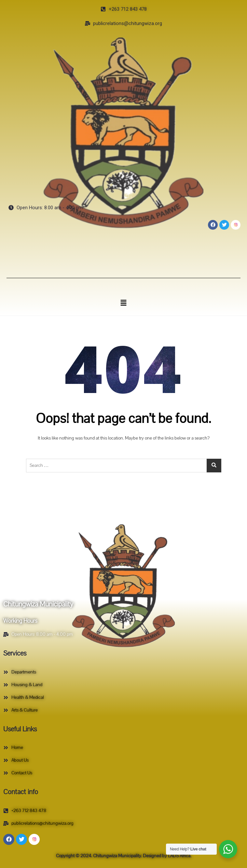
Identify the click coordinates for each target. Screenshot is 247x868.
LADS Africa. (179, 856)
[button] (123, 303)
